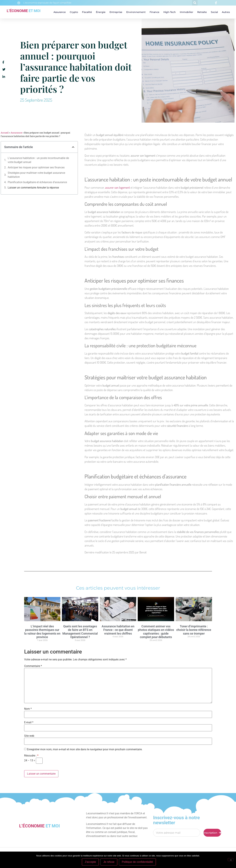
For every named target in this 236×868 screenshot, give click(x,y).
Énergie (101, 12)
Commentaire (33, 666)
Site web (29, 736)
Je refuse (109, 862)
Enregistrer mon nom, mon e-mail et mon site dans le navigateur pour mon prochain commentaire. (85, 749)
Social (214, 12)
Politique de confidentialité (137, 862)
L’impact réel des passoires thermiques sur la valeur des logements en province (42, 632)
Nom (28, 709)
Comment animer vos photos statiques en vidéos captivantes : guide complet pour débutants (156, 632)
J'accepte (90, 862)
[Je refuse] (231, 860)
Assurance (60, 12)
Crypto (74, 12)
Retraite (202, 12)
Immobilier (187, 12)
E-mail (29, 722)
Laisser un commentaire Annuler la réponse (33, 188)
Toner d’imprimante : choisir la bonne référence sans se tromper (194, 630)
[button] (195, 3)
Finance (154, 12)
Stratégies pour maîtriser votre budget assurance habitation (36, 175)
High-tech (170, 12)
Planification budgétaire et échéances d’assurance (37, 182)
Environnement (136, 12)
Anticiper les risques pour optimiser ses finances (36, 167)
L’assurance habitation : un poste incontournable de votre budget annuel (38, 160)
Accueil (5, 133)
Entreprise (116, 12)
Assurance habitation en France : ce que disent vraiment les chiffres (118, 630)
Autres (226, 12)
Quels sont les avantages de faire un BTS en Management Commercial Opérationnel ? (80, 632)
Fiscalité (87, 12)
